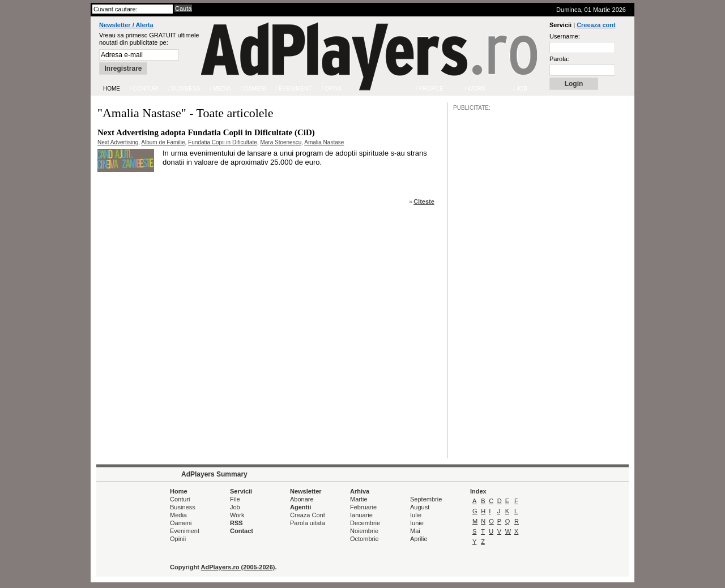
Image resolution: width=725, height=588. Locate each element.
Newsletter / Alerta (126, 25)
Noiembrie (364, 531)
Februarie (363, 507)
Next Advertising (118, 142)
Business (183, 507)
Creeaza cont (596, 25)
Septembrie (426, 499)
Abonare (302, 499)
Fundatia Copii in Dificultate (223, 142)
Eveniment (185, 531)
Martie (359, 499)
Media (178, 515)
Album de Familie (163, 142)
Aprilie (419, 539)
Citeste (424, 201)
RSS (236, 523)
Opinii (178, 539)
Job (235, 507)
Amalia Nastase (324, 142)
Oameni (181, 523)
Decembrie (365, 523)
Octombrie (364, 539)
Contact (242, 531)
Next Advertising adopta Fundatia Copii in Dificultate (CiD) (206, 132)
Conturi (180, 499)
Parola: (559, 59)
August (420, 507)
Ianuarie (361, 515)
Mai (415, 531)
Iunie (417, 523)
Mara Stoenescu (281, 142)
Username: (565, 36)
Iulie (416, 515)
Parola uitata (308, 523)
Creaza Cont (308, 515)
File (235, 499)
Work (237, 515)
